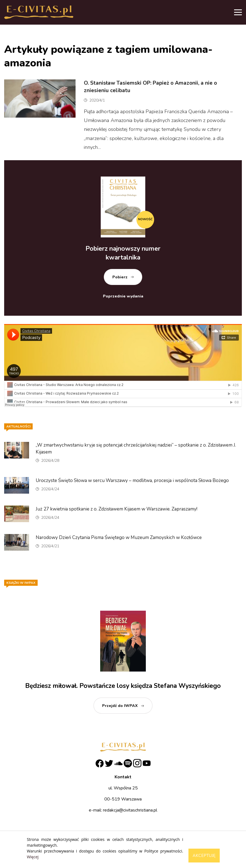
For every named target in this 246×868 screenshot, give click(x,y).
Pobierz (120, 277)
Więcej (33, 857)
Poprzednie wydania (123, 296)
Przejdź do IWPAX (120, 706)
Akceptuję (204, 856)
